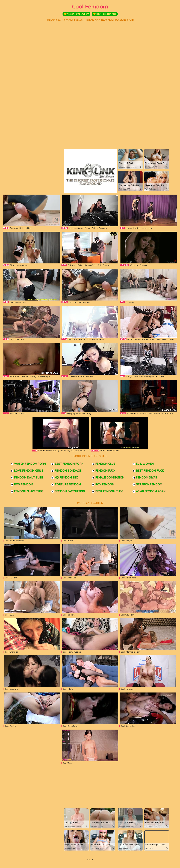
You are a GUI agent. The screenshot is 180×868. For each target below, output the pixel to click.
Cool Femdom (90, 6)
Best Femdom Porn (105, 14)
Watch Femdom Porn (76, 14)
